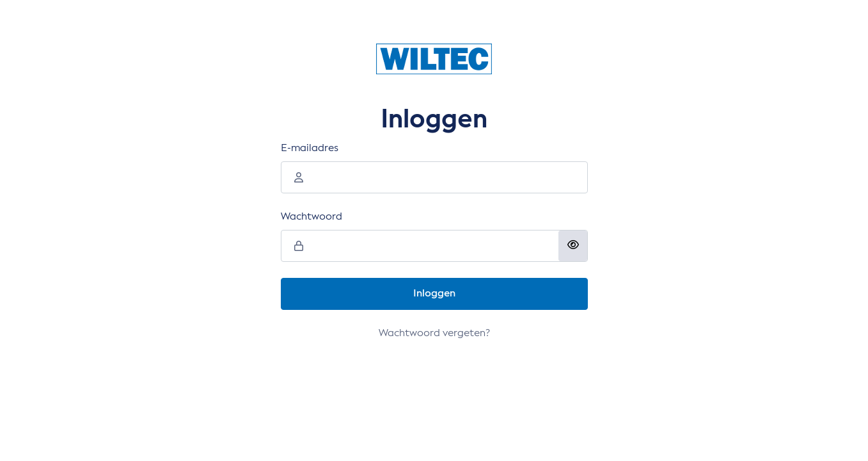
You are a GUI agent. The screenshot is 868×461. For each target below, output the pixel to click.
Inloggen (434, 294)
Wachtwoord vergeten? (434, 334)
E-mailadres (310, 149)
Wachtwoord (312, 217)
